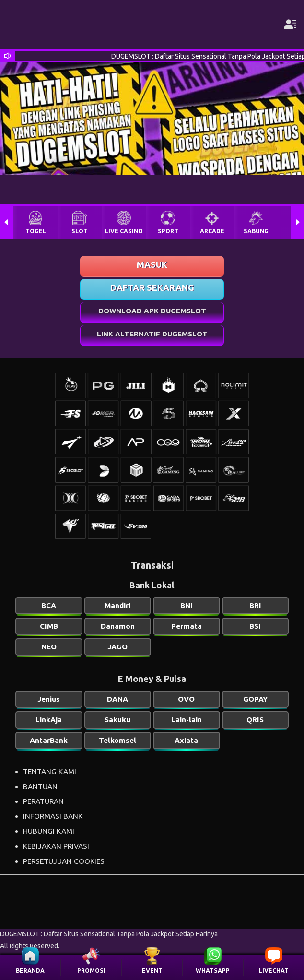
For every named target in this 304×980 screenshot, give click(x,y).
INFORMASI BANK (53, 816)
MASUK (152, 264)
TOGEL (36, 231)
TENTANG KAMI (50, 771)
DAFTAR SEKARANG (152, 287)
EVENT (152, 971)
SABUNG (256, 231)
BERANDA (30, 971)
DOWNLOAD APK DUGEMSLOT (152, 311)
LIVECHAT (274, 971)
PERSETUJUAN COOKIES (64, 861)
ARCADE (212, 231)
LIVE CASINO (124, 231)
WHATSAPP (213, 971)
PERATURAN (43, 801)
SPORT (168, 231)
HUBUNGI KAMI (49, 831)
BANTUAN (40, 786)
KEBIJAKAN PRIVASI (56, 846)
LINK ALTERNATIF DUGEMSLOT (152, 334)
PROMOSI (91, 971)
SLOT (80, 231)
